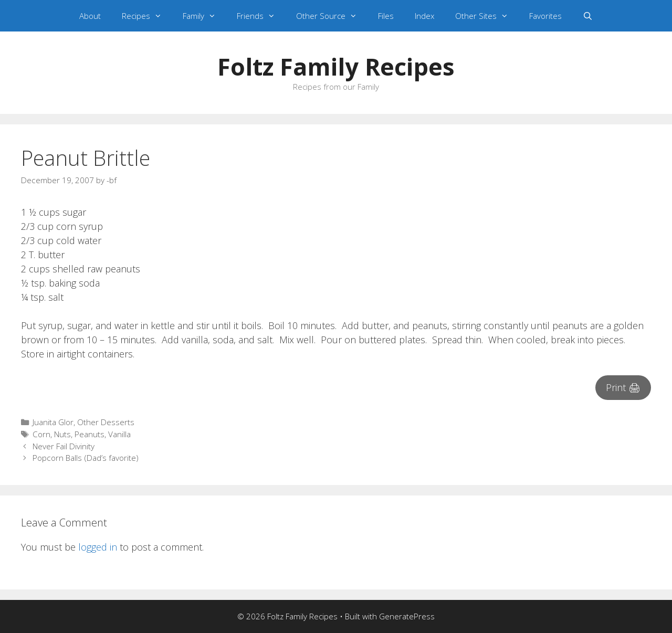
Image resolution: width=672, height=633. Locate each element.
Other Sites (487, 16)
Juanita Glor (53, 422)
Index (424, 16)
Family (204, 16)
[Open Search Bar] (588, 16)
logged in (98, 547)
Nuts (62, 434)
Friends (261, 16)
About (90, 16)
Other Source (332, 16)
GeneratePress (407, 616)
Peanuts (90, 434)
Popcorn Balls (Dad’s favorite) (86, 458)
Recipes (147, 16)
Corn (41, 434)
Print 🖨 (623, 387)
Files (386, 16)
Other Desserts (106, 422)
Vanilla (119, 434)
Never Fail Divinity (64, 446)
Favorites (545, 16)
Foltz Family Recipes (336, 66)
